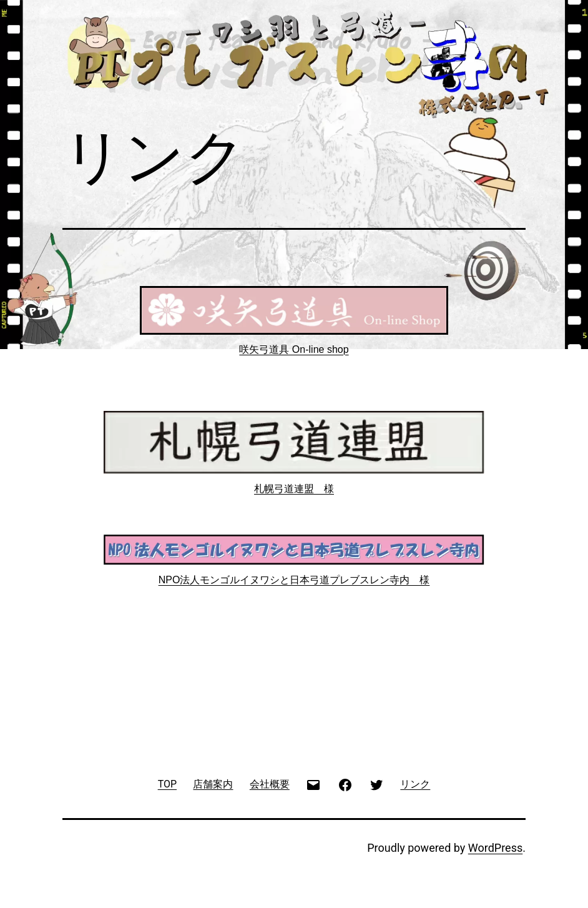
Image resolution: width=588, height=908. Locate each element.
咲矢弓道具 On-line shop (294, 349)
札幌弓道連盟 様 (294, 489)
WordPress (495, 848)
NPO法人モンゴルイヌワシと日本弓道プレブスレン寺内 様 (294, 580)
